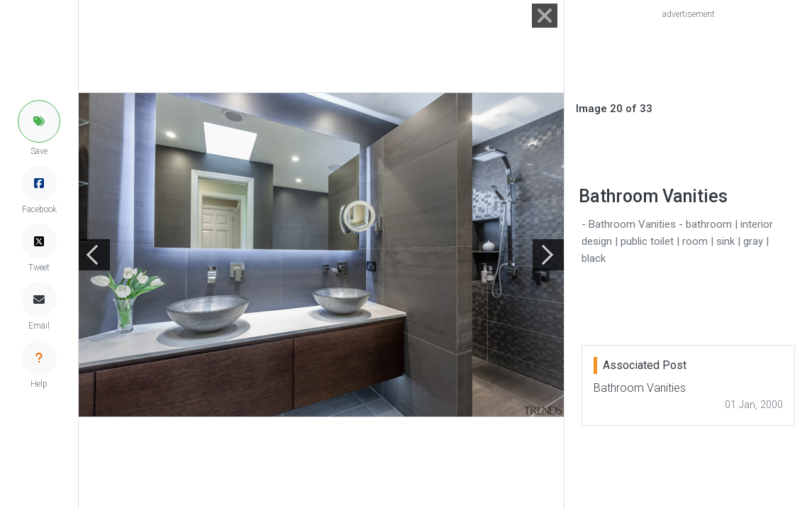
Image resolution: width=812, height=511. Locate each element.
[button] (39, 121)
